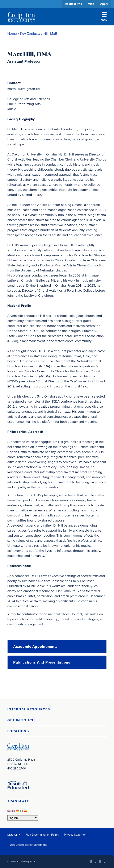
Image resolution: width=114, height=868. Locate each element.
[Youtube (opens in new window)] (104, 861)
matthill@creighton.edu (24, 89)
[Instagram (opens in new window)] (100, 861)
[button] (57, 709)
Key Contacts (30, 34)
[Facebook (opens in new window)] (95, 861)
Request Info (73, 4)
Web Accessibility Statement (28, 845)
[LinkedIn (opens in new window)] (91, 861)
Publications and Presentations (42, 662)
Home (12, 34)
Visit (91, 4)
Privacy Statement (76, 835)
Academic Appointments (35, 647)
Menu (104, 17)
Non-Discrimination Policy (42, 835)
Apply (104, 4)
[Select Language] (23, 818)
